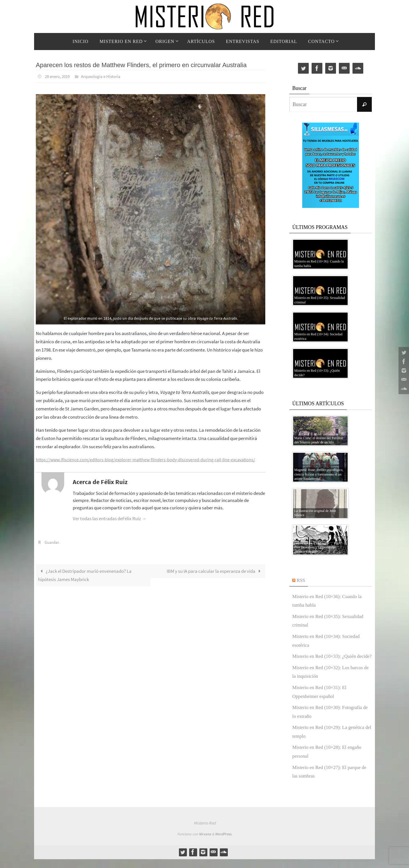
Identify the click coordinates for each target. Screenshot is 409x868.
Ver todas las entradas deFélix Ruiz (110, 518)
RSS (301, 580)
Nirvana (205, 843)
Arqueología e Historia (105, 76)
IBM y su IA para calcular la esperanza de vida (215, 571)
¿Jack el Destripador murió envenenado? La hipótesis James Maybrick (85, 575)
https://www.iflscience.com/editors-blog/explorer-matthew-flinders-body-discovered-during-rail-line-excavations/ (149, 459)
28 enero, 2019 (59, 76)
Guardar (53, 542)
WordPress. (224, 843)
